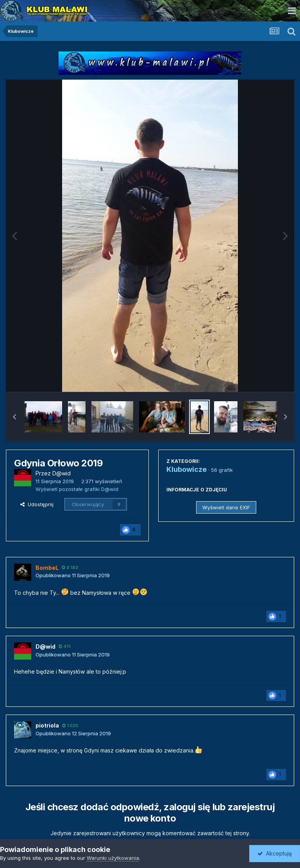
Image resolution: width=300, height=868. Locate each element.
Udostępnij (37, 504)
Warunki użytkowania (113, 858)
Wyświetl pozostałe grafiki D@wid (77, 489)
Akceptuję (275, 853)
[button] (14, 417)
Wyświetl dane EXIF (226, 507)
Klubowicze (187, 469)
